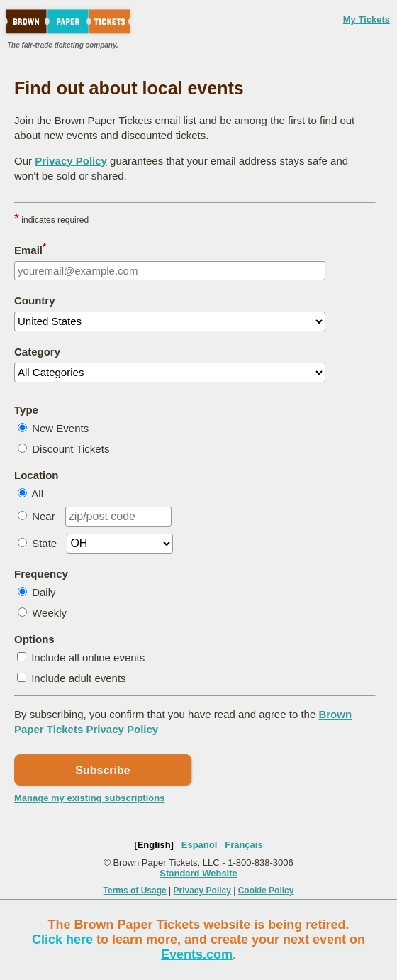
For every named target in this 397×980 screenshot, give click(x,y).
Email (30, 249)
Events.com (197, 954)
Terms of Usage (135, 891)
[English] (154, 845)
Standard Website (198, 873)
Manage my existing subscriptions (89, 798)
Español (200, 845)
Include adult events (78, 678)
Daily (44, 592)
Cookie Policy (266, 891)
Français (244, 845)
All (37, 494)
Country (35, 301)
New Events (60, 428)
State (44, 543)
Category (37, 352)
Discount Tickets (71, 449)
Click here (62, 940)
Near (44, 516)
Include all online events (88, 657)
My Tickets (367, 20)
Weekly (49, 613)
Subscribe (102, 770)
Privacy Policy (71, 161)
